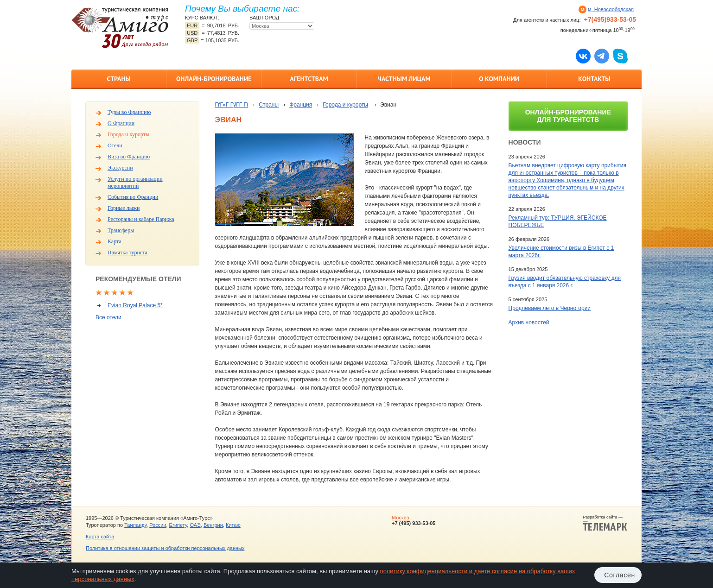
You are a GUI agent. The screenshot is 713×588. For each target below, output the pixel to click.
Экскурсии (120, 168)
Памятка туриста (127, 253)
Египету (178, 525)
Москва (401, 518)
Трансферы (121, 230)
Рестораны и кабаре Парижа (141, 219)
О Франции (121, 123)
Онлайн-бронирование (214, 79)
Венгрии (213, 525)
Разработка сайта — (605, 523)
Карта (115, 241)
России (158, 525)
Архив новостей (529, 322)
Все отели (108, 317)
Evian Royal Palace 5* (135, 305)
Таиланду (135, 525)
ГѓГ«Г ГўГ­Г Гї (232, 105)
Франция (301, 105)
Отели (115, 145)
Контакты (594, 79)
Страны (118, 79)
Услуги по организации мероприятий (135, 182)
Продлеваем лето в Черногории (550, 308)
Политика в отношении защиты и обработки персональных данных (165, 548)
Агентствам (309, 79)
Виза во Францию (129, 157)
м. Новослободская (611, 9)
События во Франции (133, 197)
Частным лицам (404, 79)
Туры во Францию (129, 112)
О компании (499, 79)
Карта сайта (100, 537)
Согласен (620, 575)
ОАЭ (195, 525)
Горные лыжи (124, 208)
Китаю (233, 525)
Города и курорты (128, 134)
